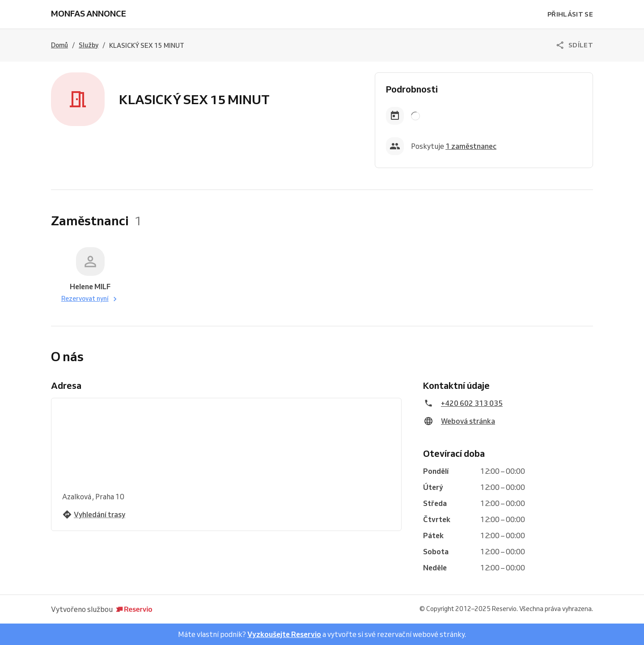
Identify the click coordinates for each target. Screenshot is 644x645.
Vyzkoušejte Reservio (284, 634)
